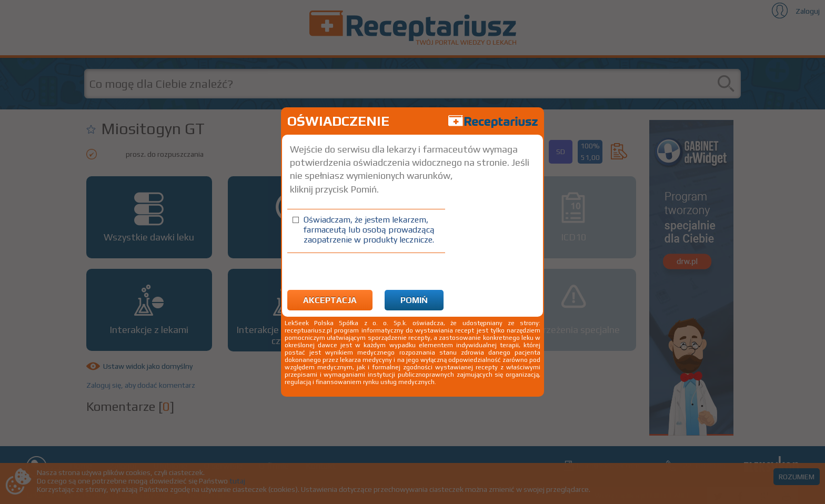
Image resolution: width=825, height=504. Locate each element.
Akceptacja (330, 300)
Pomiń (414, 300)
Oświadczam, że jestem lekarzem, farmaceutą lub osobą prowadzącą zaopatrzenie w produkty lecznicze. (369, 230)
